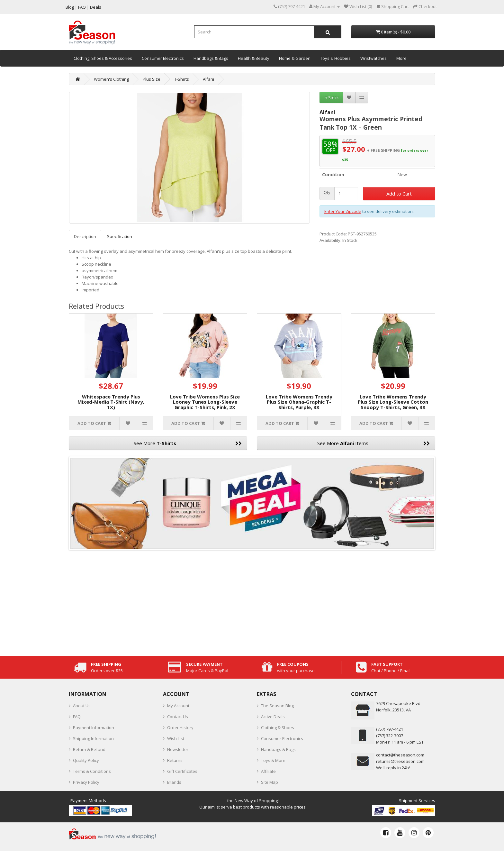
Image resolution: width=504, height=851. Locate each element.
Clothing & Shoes (278, 727)
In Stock (331, 97)
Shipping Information (93, 738)
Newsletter (178, 749)
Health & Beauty (254, 58)
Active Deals (273, 717)
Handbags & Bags (211, 58)
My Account (178, 706)
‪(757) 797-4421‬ (390, 729)
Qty (327, 192)
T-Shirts (182, 79)
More (401, 58)
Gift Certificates (182, 771)
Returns (175, 760)
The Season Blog (277, 706)
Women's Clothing (111, 79)
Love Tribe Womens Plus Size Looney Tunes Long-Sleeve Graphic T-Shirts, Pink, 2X (205, 402)
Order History (180, 727)
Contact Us (178, 717)
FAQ (77, 717)
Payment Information (94, 727)
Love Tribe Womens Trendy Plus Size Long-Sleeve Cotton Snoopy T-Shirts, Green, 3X (393, 402)
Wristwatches (373, 58)
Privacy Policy (86, 782)
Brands (174, 782)
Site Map (270, 782)
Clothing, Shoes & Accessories (103, 58)
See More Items (373, 443)
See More (188, 443)
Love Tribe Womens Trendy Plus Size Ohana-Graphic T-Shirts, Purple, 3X (299, 402)
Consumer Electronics (163, 58)
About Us (82, 706)
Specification (120, 236)
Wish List (176, 738)
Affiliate (268, 771)
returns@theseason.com (400, 761)
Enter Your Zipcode (343, 211)
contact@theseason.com (400, 755)
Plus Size (152, 79)
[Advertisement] (252, 601)
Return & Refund (89, 749)
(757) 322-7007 (390, 736)
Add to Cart (399, 194)
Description (85, 236)
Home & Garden (295, 58)
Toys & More (273, 760)
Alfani (208, 79)
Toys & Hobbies (335, 58)
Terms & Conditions (92, 771)
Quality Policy (86, 760)
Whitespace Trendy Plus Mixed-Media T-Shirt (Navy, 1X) (111, 402)
